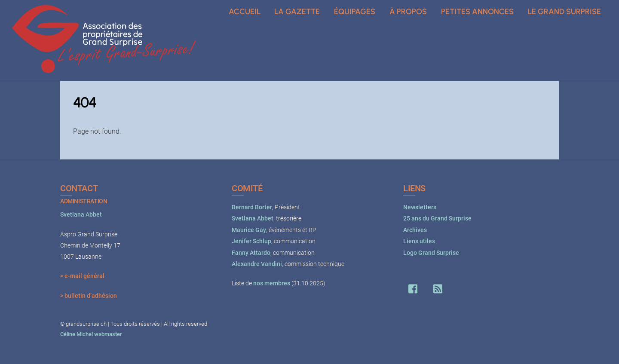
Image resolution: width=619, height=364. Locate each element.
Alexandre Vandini (257, 264)
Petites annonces (477, 12)
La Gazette (297, 12)
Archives (415, 230)
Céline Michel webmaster (91, 334)
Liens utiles (419, 241)
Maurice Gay (249, 230)
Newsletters (420, 207)
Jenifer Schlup (251, 241)
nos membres (272, 283)
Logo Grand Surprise (431, 253)
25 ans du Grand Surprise (437, 219)
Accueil (245, 12)
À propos (408, 12)
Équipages (355, 12)
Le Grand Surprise (564, 12)
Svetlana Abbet (81, 215)
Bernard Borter (252, 207)
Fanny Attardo (251, 253)
